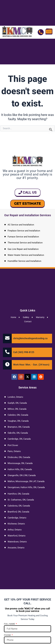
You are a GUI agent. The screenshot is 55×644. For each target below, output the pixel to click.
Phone (8, 635)
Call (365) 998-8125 (24, 352)
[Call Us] (41, 32)
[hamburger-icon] (49, 32)
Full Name (10, 624)
